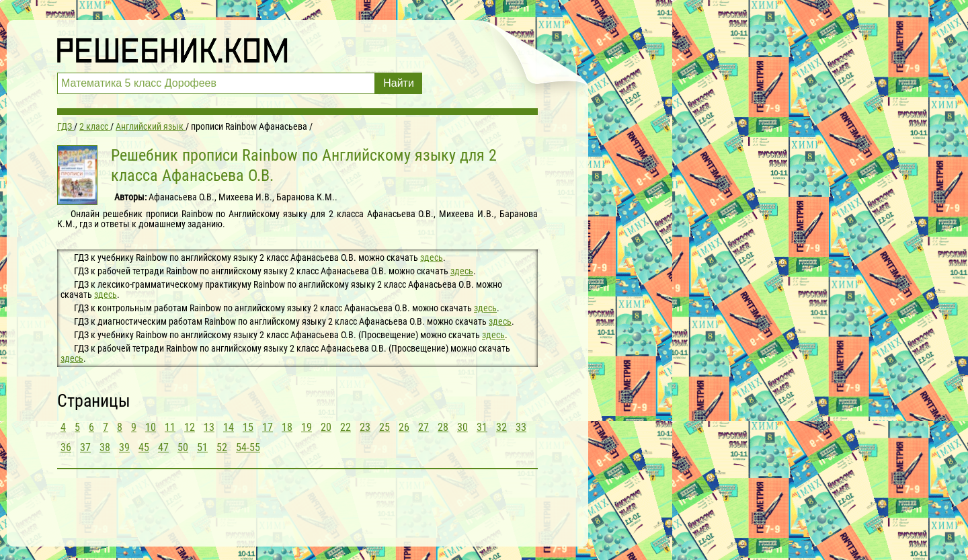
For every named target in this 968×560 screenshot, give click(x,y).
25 (385, 427)
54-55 (248, 447)
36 (66, 447)
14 (229, 427)
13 (209, 427)
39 (124, 447)
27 (424, 427)
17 (268, 427)
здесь (432, 257)
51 (202, 447)
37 (85, 447)
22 (346, 427)
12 (190, 427)
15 (248, 427)
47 (163, 447)
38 (105, 447)
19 (307, 427)
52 (222, 447)
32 (501, 427)
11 (170, 427)
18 (287, 427)
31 (482, 427)
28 (443, 427)
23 (365, 427)
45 (144, 447)
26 (404, 427)
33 (521, 427)
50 (183, 447)
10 (151, 427)
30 (462, 427)
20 (326, 427)
